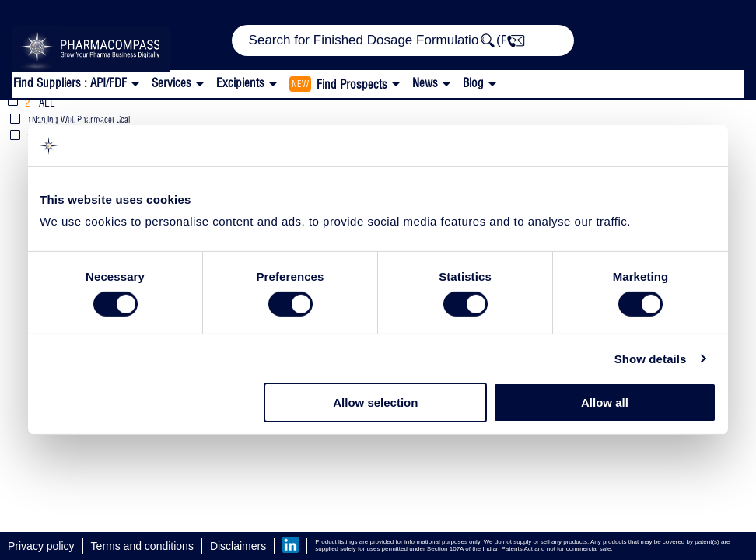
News (425, 83)
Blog (473, 83)
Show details (651, 359)
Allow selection (375, 402)
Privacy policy (41, 546)
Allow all (605, 402)
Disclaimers (238, 546)
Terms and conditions (142, 546)
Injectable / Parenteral (385, 116)
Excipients (65, 116)
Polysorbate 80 (551, 116)
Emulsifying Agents (203, 116)
